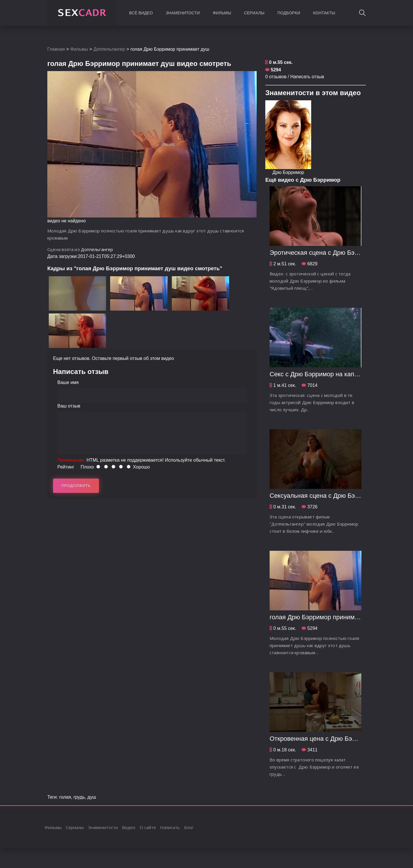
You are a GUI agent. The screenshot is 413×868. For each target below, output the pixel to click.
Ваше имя (68, 382)
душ (92, 797)
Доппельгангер (109, 49)
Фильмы (222, 13)
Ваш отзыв (69, 406)
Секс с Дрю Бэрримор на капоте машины (330, 374)
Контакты (324, 13)
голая (65, 797)
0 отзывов (276, 77)
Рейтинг (66, 467)
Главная (56, 49)
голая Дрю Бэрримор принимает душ (324, 617)
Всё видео (141, 13)
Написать (170, 827)
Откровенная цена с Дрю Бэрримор (322, 739)
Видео (129, 827)
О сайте (148, 827)
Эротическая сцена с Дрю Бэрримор (323, 253)
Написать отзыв (307, 77)
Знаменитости (183, 13)
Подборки (289, 13)
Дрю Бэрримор (288, 172)
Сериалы (254, 13)
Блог (189, 827)
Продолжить (76, 486)
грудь (79, 797)
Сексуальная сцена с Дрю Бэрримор (323, 496)
